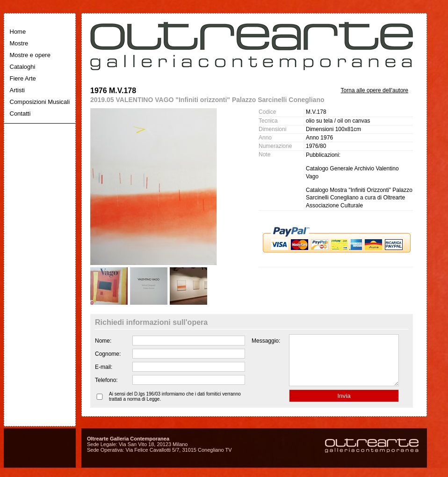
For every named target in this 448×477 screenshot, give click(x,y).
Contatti (20, 114)
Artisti (18, 90)
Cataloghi (23, 67)
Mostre (19, 43)
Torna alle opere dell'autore (375, 90)
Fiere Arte (23, 78)
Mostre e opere (30, 55)
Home (18, 32)
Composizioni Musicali (40, 102)
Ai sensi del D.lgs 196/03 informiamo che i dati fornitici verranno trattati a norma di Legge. (175, 406)
